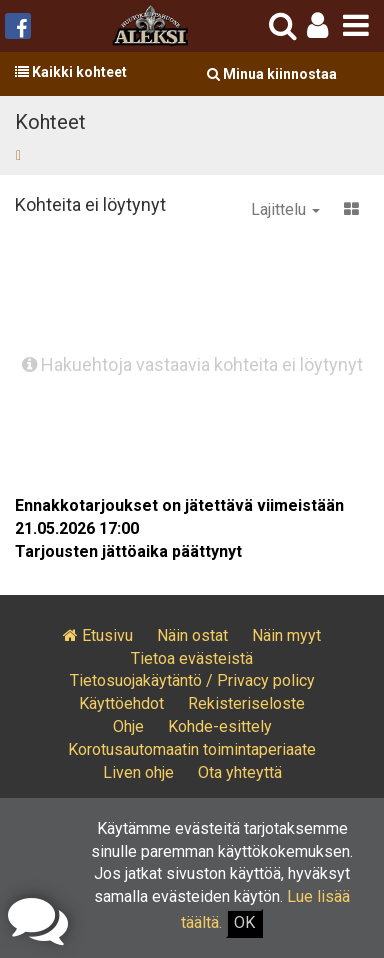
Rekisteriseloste (246, 703)
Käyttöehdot (121, 703)
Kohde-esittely (220, 726)
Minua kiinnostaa (272, 74)
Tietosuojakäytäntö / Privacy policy (192, 680)
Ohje (128, 726)
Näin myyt (286, 635)
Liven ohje (138, 772)
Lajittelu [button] (285, 209)
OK (244, 922)
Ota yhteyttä (240, 772)
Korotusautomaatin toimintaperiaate (192, 749)
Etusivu (98, 635)
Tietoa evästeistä (192, 658)
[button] (317, 25)
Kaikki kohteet (71, 72)
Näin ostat (192, 635)
